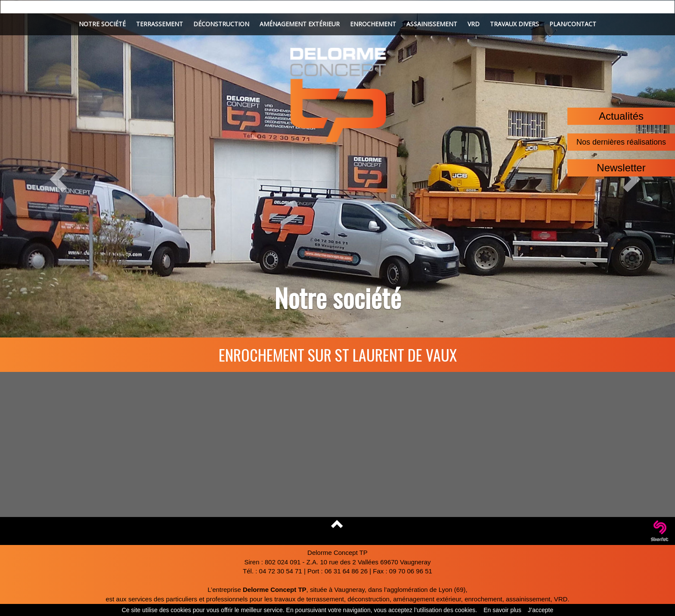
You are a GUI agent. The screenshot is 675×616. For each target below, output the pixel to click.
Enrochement (373, 24)
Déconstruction (221, 24)
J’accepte (540, 610)
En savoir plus (502, 610)
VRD (474, 24)
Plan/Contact (573, 24)
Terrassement (159, 24)
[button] (51, 169)
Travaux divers (514, 24)
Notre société (102, 24)
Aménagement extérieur (300, 24)
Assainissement (432, 24)
